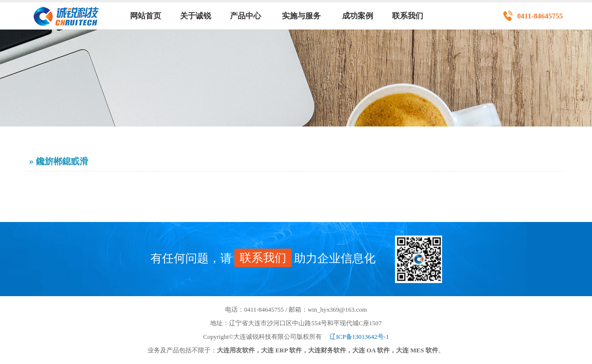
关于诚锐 (196, 16)
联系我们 (408, 16)
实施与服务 (301, 16)
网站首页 (146, 16)
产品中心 (246, 16)
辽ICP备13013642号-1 (359, 337)
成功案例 (358, 16)
